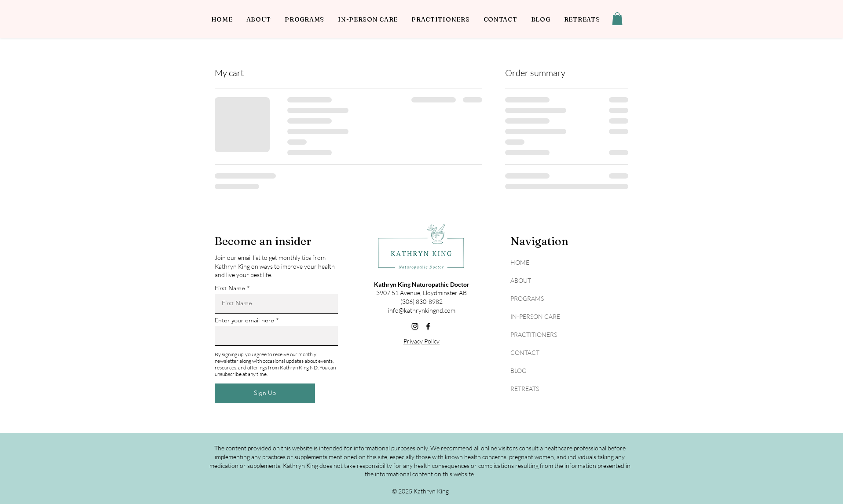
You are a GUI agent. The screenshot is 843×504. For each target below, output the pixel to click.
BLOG (518, 371)
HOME (520, 262)
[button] (617, 19)
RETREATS (525, 389)
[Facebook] (428, 326)
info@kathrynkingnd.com (422, 310)
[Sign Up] (265, 393)
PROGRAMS (527, 298)
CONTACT (525, 352)
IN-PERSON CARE (535, 316)
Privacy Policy (421, 341)
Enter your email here (244, 320)
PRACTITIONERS (534, 334)
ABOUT (521, 280)
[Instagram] (415, 326)
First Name (230, 288)
